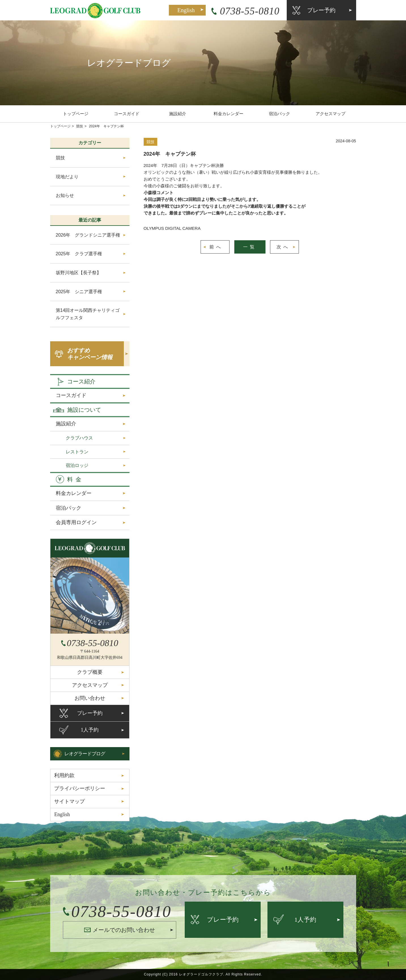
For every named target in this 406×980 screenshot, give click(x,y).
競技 (80, 126)
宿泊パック (279, 114)
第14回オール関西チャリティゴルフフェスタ (88, 314)
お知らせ (65, 195)
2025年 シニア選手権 (79, 292)
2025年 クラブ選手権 (79, 254)
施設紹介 (178, 114)
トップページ (76, 114)
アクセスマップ (330, 114)
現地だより (67, 177)
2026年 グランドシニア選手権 (88, 235)
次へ (283, 247)
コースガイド (127, 114)
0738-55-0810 (250, 11)
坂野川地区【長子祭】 (78, 273)
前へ (216, 247)
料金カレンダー (228, 114)
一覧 (250, 247)
